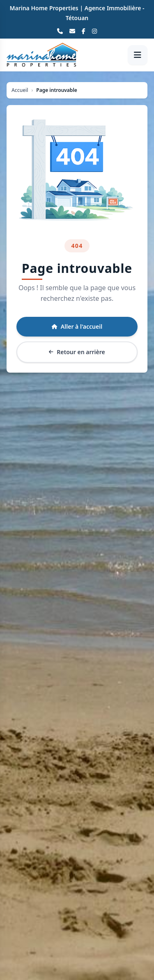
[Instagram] (94, 31)
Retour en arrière (77, 352)
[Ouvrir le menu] (138, 55)
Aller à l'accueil (77, 326)
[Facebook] (84, 31)
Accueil (20, 90)
